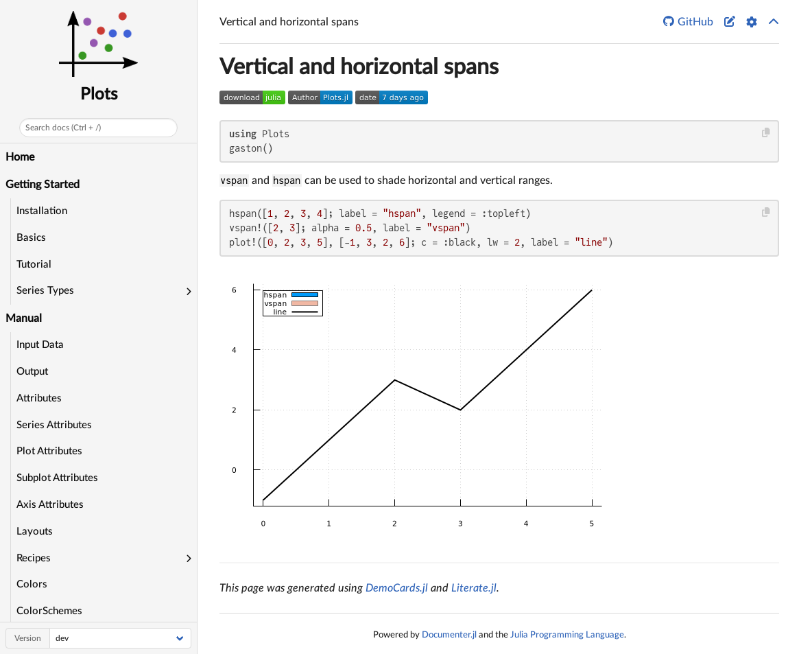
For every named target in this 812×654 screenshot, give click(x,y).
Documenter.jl (449, 635)
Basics (31, 238)
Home (20, 157)
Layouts (35, 532)
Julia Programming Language (567, 635)
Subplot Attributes (57, 478)
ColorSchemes (49, 611)
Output (32, 372)
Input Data (40, 345)
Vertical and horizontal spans (359, 67)
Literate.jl (474, 588)
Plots (99, 95)
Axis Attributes (50, 505)
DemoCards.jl (397, 588)
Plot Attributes (49, 451)
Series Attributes (54, 425)
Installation (42, 211)
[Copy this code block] (766, 133)
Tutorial (34, 265)
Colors (32, 584)
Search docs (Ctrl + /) (63, 128)
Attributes (39, 398)
